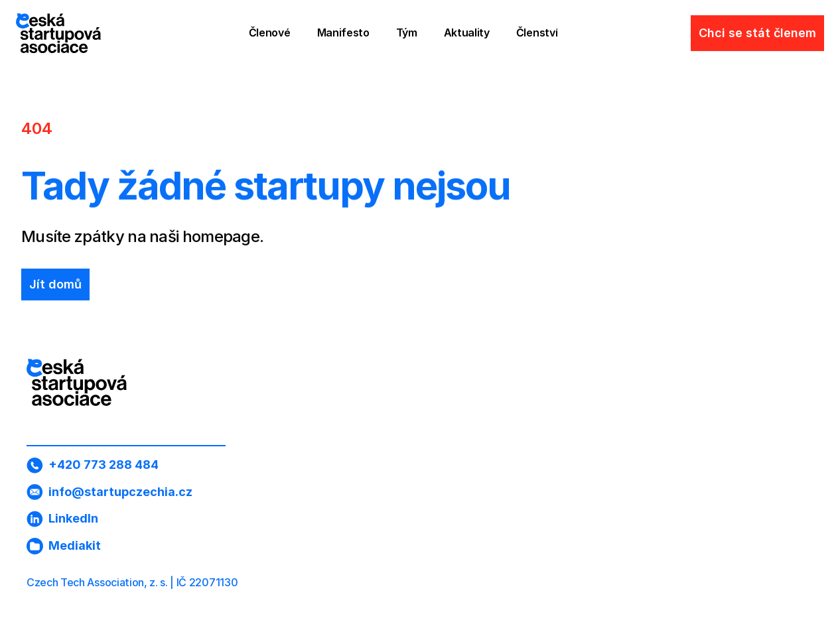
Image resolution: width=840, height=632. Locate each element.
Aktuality (467, 32)
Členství (537, 32)
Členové (270, 32)
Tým (407, 32)
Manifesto (343, 32)
